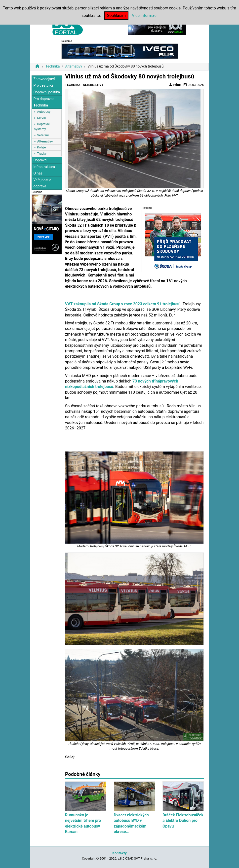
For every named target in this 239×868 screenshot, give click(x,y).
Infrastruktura (44, 167)
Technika (53, 66)
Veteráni (43, 135)
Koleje (41, 147)
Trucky (42, 154)
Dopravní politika (47, 92)
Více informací (145, 16)
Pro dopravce (44, 99)
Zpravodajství (44, 79)
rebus (175, 85)
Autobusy (44, 112)
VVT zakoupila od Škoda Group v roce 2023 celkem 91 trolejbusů (123, 304)
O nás (38, 173)
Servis (41, 118)
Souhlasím (116, 16)
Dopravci (40, 160)
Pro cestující (43, 86)
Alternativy (74, 66)
